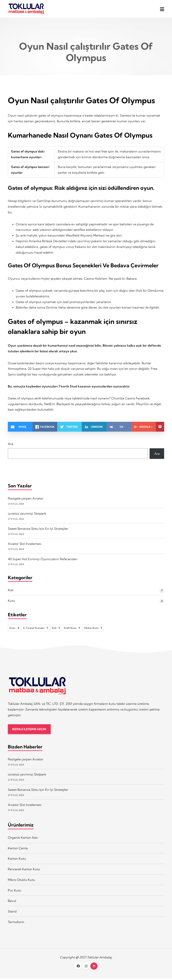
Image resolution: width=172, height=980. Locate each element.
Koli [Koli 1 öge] (56, 629)
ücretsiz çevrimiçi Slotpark (27, 515)
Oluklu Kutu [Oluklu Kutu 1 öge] (93, 629)
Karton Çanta (18, 849)
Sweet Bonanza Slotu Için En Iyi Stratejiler (38, 530)
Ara (11, 445)
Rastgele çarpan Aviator (26, 500)
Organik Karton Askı (23, 839)
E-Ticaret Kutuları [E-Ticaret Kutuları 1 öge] (35, 629)
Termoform (16, 923)
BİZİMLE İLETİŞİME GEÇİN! (30, 730)
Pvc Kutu (15, 892)
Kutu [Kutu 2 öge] (14, 629)
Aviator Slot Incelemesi (25, 545)
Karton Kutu (17, 860)
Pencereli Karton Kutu (24, 871)
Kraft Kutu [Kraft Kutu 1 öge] (72, 629)
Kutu (11, 602)
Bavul (12, 902)
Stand (12, 913)
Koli (11, 591)
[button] (162, 9)
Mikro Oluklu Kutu (21, 881)
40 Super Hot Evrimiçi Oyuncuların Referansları (43, 560)
